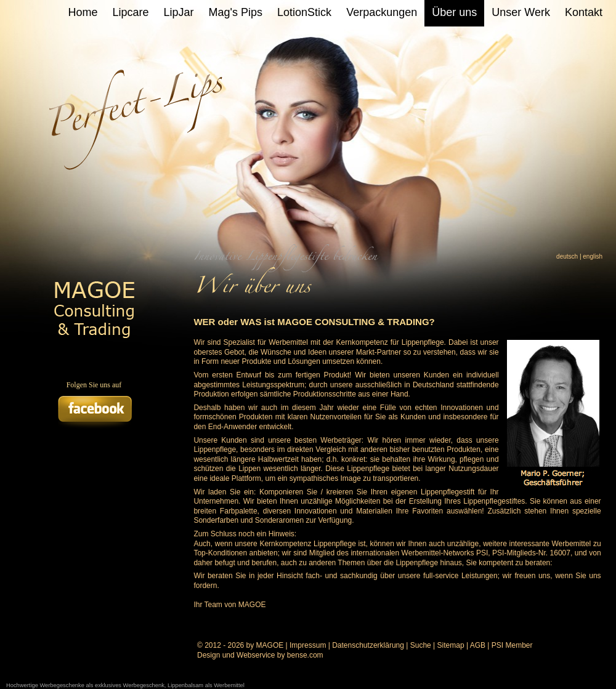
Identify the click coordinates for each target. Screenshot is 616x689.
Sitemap (451, 645)
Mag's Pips (236, 12)
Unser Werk (521, 12)
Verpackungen (382, 12)
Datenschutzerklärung (368, 645)
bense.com (305, 655)
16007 (560, 553)
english (593, 256)
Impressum (308, 645)
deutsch (567, 256)
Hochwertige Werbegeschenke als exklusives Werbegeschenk (85, 685)
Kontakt (584, 12)
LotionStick (304, 12)
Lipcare (131, 12)
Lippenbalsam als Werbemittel (206, 685)
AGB (478, 645)
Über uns (454, 12)
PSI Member (512, 645)
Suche (421, 645)
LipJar (179, 12)
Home (83, 12)
